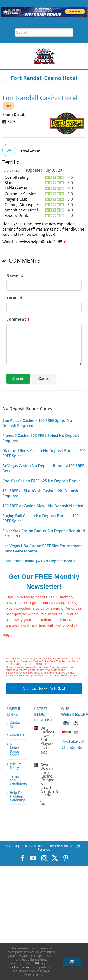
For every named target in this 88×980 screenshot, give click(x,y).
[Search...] (44, 32)
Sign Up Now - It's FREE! (44, 688)
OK (72, 961)
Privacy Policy (15, 766)
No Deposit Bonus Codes (16, 749)
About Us (17, 735)
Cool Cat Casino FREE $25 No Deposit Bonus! (42, 481)
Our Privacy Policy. (66, 675)
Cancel (44, 379)
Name (15, 276)
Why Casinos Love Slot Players (48, 736)
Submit (18, 379)
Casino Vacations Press (47, 846)
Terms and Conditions (17, 780)
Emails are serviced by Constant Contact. (30, 675)
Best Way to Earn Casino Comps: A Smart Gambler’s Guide (50, 780)
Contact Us (16, 725)
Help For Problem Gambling (17, 796)
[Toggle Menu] (3, 4)
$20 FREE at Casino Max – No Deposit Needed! (43, 506)
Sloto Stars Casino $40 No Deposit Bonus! (39, 561)
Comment (18, 319)
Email (15, 297)
